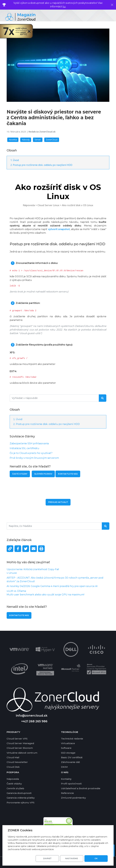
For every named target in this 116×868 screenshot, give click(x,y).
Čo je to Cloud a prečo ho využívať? (31, 453)
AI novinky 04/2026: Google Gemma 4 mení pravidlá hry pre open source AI (52, 586)
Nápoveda (29, 205)
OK (97, 858)
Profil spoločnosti (71, 784)
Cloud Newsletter (17, 762)
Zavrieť (51, 858)
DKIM (64, 767)
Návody (26, 140)
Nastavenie (74, 858)
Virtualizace (68, 743)
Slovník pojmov (43, 474)
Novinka (13, 140)
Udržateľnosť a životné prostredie (81, 788)
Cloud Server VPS (17, 739)
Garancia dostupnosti (19, 793)
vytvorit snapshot (59, 229)
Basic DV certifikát (72, 757)
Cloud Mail (13, 757)
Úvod (16, 160)
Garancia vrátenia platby (21, 798)
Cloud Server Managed (20, 743)
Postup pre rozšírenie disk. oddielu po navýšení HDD (43, 165)
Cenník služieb (15, 788)
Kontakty (66, 779)
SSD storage (68, 753)
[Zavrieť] (112, 5)
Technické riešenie (72, 739)
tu (64, 7)
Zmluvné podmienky (73, 798)
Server (38, 140)
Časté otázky (20, 474)
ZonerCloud (52, 140)
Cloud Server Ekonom (20, 748)
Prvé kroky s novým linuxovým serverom (34, 458)
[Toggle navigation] (110, 17)
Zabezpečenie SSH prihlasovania (29, 443)
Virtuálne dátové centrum (22, 753)
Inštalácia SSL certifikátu (24, 448)
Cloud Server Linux (48, 205)
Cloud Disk (13, 767)
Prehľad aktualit (58, 502)
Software (66, 748)
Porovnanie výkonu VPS (21, 803)
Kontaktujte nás (19, 615)
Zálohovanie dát (70, 762)
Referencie (67, 793)
